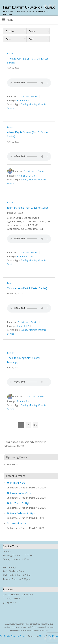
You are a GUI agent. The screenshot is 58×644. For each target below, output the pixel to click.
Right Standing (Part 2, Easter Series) (28, 208)
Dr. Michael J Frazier (28, 96)
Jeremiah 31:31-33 (26, 176)
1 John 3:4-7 (23, 326)
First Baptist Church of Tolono (29, 7)
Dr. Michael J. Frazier (34, 171)
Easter (10, 53)
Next (35, 425)
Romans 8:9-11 (24, 100)
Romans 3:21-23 (25, 256)
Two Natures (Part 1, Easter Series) (27, 288)
